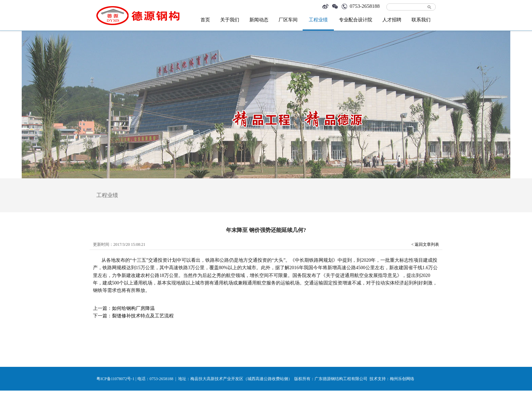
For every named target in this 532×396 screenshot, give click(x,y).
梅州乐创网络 (402, 379)
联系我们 (421, 20)
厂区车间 (288, 20)
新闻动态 (259, 20)
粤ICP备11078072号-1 (115, 379)
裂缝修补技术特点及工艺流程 (143, 316)
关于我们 (230, 20)
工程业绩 (318, 20)
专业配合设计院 (356, 20)
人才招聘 (392, 20)
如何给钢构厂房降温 (133, 308)
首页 (205, 20)
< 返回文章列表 (425, 244)
